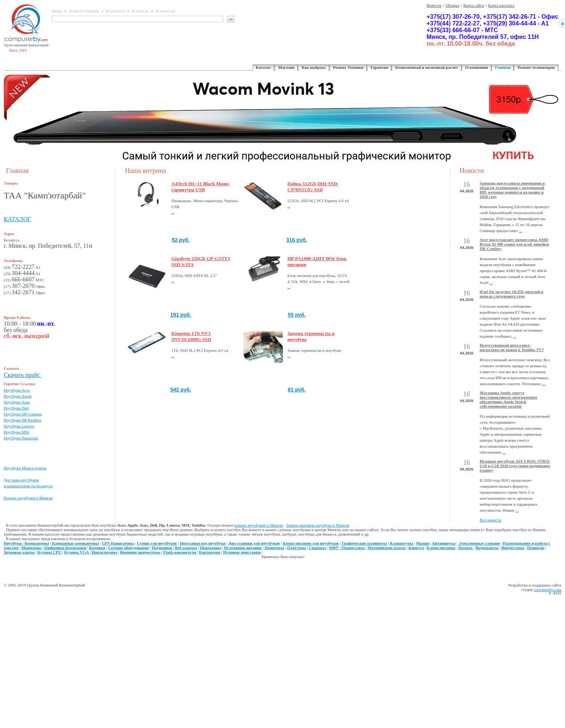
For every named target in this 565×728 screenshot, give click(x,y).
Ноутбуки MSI (16, 432)
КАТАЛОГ (17, 219)
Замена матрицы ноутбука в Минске (318, 525)
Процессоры (353, 548)
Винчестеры (513, 548)
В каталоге (115, 11)
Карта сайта (474, 5)
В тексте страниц (84, 11)
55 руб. (297, 315)
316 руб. (297, 240)
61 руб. (297, 390)
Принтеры (274, 548)
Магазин (286, 67)
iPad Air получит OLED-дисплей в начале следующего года (511, 294)
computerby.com (547, 590)
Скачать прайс (23, 375)
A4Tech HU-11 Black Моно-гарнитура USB (201, 187)
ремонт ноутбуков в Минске (259, 525)
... (173, 212)
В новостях (165, 11)
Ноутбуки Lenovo (19, 426)
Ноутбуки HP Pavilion (23, 420)
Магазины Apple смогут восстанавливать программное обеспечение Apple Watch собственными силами (509, 399)
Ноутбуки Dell (16, 408)
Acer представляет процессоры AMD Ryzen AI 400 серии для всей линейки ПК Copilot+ (514, 244)
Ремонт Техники (348, 67)
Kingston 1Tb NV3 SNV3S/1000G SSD (191, 336)
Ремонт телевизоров (536, 67)
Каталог (264, 67)
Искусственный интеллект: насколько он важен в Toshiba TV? (512, 347)
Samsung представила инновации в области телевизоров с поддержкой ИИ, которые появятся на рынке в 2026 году (512, 190)
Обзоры (452, 5)
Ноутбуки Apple (18, 396)
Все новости (491, 520)
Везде (57, 11)
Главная (503, 67)
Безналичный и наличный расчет (427, 67)
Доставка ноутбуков (21, 480)
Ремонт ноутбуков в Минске (28, 498)
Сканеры (317, 548)
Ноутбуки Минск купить (25, 468)
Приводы (536, 548)
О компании (477, 67)
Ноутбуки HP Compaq (23, 414)
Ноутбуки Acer (17, 390)
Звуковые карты (19, 552)
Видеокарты (487, 548)
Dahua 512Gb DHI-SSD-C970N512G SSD (313, 187)
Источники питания (243, 548)
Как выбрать (314, 67)
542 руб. (181, 390)
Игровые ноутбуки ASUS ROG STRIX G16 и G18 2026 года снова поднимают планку (515, 466)
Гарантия (379, 67)
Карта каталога (501, 5)
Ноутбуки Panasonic (21, 438)
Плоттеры (296, 548)
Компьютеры (37, 543)
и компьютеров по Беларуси (28, 486)
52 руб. (181, 240)
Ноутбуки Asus (17, 402)
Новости (434, 5)
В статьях (140, 11)
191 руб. (181, 315)
